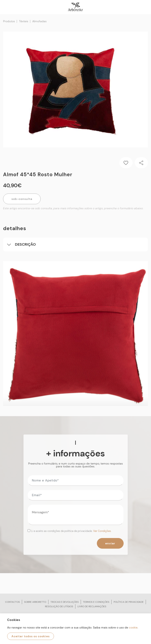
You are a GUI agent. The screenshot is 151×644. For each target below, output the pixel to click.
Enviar (110, 543)
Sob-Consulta (22, 199)
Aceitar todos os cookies (31, 636)
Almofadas (39, 21)
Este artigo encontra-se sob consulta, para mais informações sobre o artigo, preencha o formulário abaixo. (73, 208)
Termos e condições (96, 602)
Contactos (12, 602)
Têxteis (24, 21)
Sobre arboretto (35, 602)
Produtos (9, 21)
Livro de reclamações (92, 606)
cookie (133, 627)
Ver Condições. (102, 531)
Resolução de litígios (59, 606)
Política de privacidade (129, 602)
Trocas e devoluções (65, 602)
